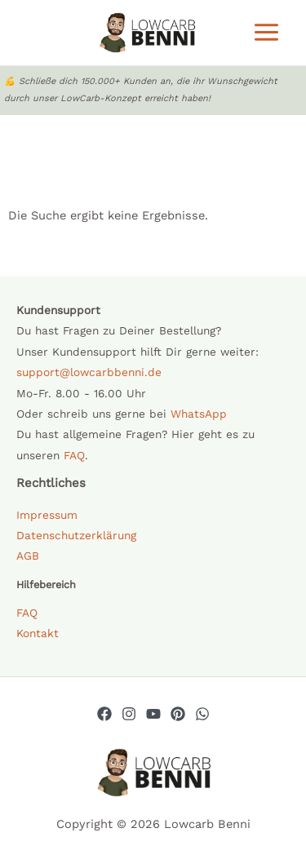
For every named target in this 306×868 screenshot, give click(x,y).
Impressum (47, 515)
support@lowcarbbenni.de (89, 372)
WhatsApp (199, 414)
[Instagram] (129, 714)
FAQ (74, 455)
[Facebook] (104, 714)
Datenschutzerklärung (76, 535)
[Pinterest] (178, 714)
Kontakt (38, 633)
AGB (28, 556)
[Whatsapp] (202, 714)
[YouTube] (153, 714)
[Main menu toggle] (266, 32)
